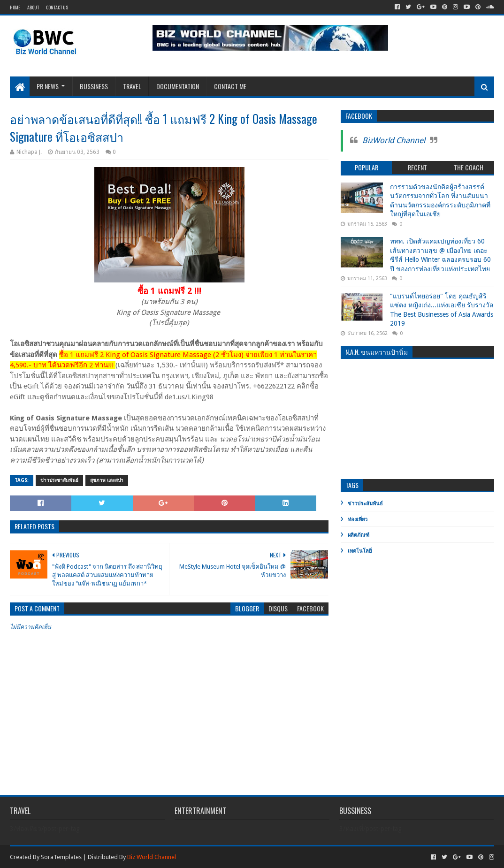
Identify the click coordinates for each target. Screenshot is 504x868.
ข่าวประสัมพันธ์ (365, 504)
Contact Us (57, 7)
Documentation (178, 86)
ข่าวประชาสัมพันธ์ (59, 480)
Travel (132, 86)
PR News (48, 86)
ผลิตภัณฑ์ (359, 535)
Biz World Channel (152, 857)
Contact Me (230, 86)
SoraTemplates (61, 857)
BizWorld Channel (394, 140)
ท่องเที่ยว (358, 520)
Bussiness (94, 86)
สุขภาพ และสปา (107, 480)
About (33, 7)
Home (15, 7)
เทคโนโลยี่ (360, 551)
